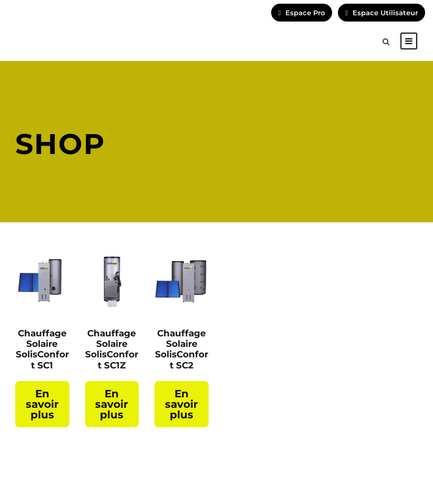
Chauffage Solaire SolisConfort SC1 (42, 349)
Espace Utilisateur (382, 13)
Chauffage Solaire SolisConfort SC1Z (112, 349)
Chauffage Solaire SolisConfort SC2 (182, 349)
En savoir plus (42, 404)
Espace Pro (302, 13)
